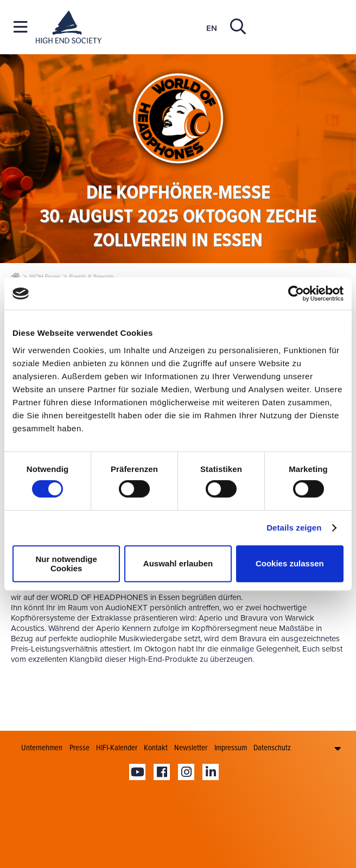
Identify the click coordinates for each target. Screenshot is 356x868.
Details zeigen (294, 528)
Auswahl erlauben (178, 563)
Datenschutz (272, 748)
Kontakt (156, 748)
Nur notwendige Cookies (66, 564)
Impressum (231, 748)
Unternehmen (42, 748)
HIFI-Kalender (117, 748)
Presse (80, 748)
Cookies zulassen (290, 563)
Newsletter (191, 748)
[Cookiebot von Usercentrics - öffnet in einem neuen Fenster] (296, 293)
